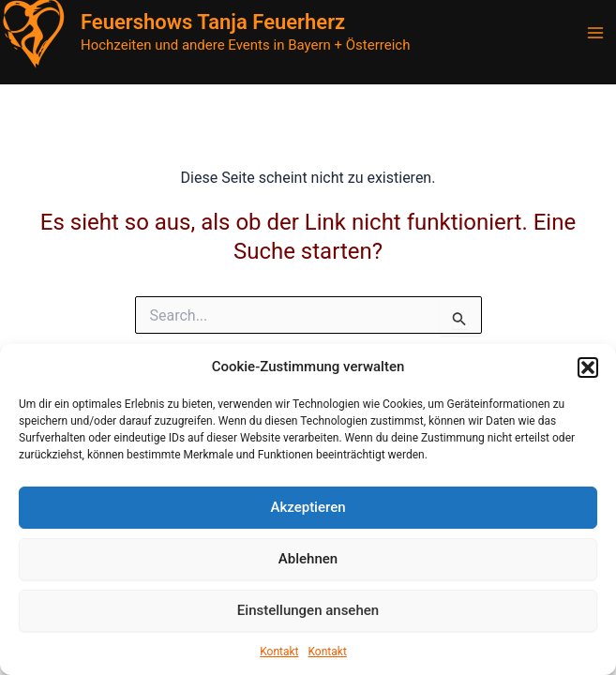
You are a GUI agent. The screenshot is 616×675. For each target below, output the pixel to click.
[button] (588, 367)
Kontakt (279, 652)
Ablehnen (308, 559)
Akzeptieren (308, 507)
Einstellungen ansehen (308, 610)
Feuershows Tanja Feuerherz (213, 22)
